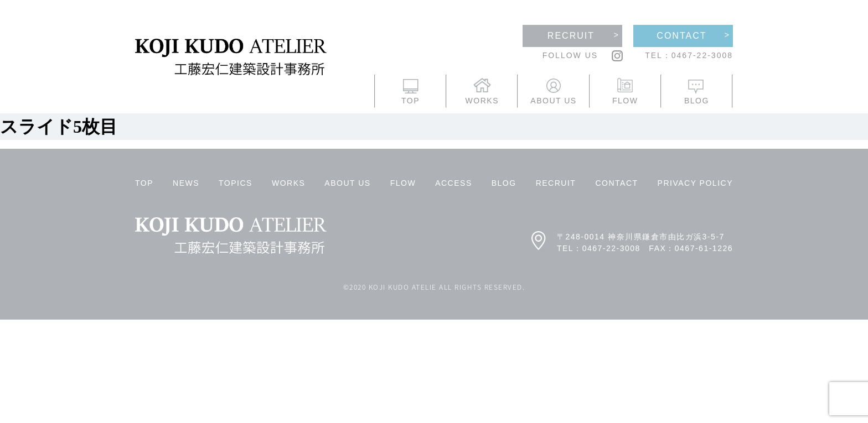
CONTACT (616, 183)
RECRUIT (556, 183)
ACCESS (454, 183)
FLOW (403, 183)
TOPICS (236, 183)
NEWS (186, 183)
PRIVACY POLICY (695, 183)
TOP (144, 183)
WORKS (288, 183)
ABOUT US (347, 183)
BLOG (504, 183)
